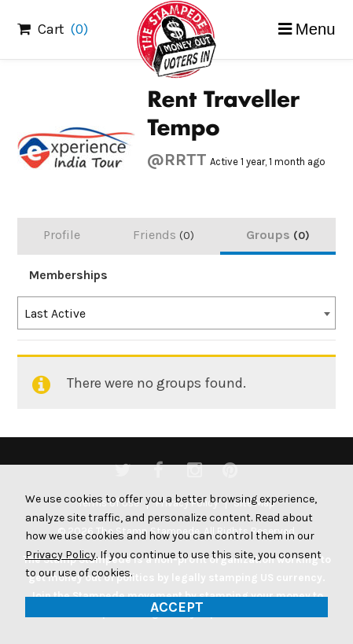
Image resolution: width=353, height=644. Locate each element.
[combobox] (176, 313)
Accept (177, 607)
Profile (62, 235)
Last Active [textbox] (55, 314)
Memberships (68, 275)
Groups (278, 235)
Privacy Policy (61, 555)
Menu (316, 29)
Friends (164, 235)
